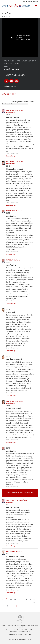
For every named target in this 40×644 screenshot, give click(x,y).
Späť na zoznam (10, 86)
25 (15, 599)
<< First (4, 599)
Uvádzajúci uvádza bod (15, 211)
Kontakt (36, 2)
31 (34, 603)
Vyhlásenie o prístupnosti (16, 639)
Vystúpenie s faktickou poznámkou (15, 111)
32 (4, 606)
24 (11, 599)
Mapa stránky (27, 639)
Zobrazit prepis (11, 156)
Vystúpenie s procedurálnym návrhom (17, 501)
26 (19, 599)
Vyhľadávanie (27, 2)
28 (26, 599)
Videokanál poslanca (15, 75)
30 (34, 599)
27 (23, 599)
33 (7, 606)
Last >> (15, 606)
